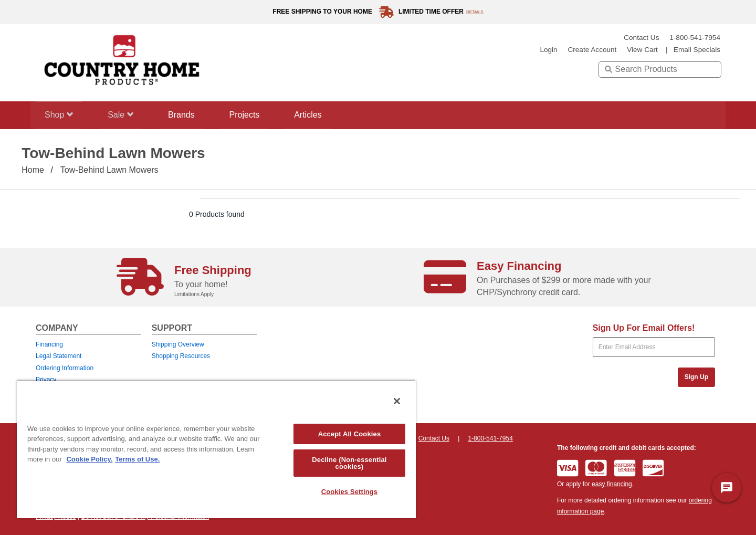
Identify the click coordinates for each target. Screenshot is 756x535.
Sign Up (696, 377)
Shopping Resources (181, 356)
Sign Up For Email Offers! (644, 328)
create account (592, 50)
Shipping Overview (178, 344)
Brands (189, 115)
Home (33, 170)
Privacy (46, 380)
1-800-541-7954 (695, 38)
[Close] (397, 401)
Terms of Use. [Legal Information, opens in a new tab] (137, 459)
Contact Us (641, 38)
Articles (323, 115)
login (548, 50)
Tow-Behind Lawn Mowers (109, 170)
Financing (49, 344)
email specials (697, 50)
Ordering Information (65, 368)
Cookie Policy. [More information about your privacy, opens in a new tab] (89, 459)
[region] (216, 449)
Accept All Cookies (350, 434)
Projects (256, 115)
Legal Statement (59, 356)
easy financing (612, 484)
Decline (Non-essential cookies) (349, 463)
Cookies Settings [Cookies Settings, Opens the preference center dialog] (350, 492)
